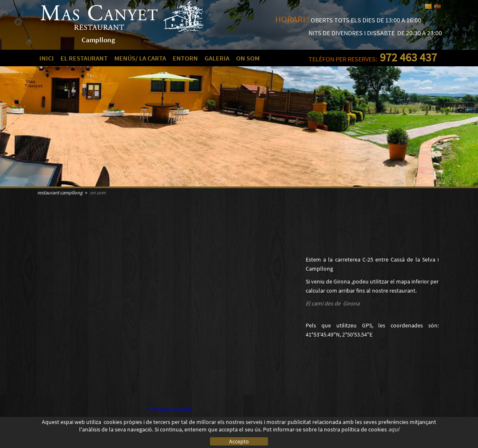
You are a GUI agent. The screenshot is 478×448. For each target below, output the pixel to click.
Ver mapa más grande (170, 409)
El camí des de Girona (333, 303)
